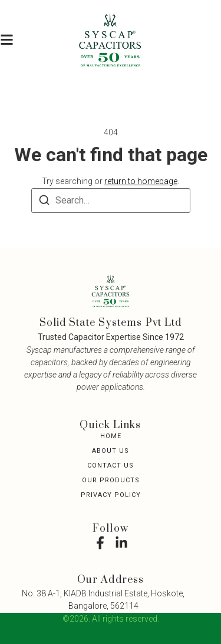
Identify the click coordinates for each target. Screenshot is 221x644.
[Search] (44, 202)
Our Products (111, 480)
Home (111, 436)
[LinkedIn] (121, 543)
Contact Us (111, 466)
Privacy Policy (111, 495)
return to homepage (141, 181)
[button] (7, 40)
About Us (111, 451)
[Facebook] (100, 543)
